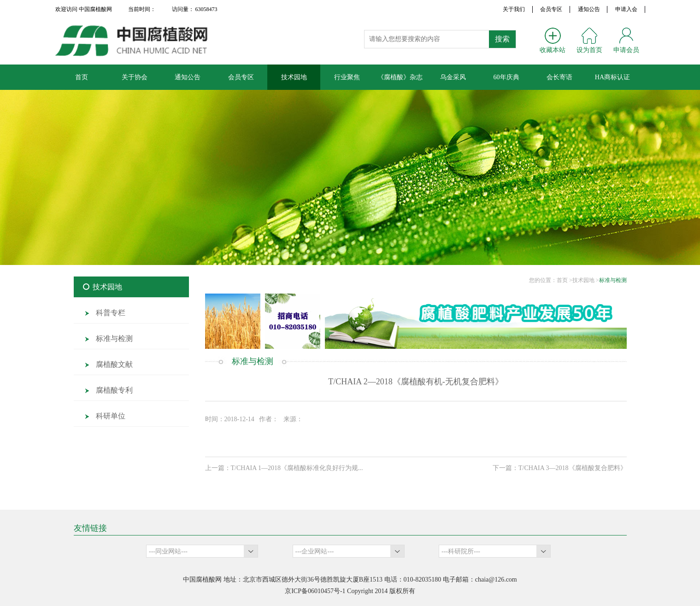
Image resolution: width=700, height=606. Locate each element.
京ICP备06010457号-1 (315, 591)
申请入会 (626, 9)
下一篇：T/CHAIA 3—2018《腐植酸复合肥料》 (560, 468)
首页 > (565, 280)
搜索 (502, 39)
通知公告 (589, 9)
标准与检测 (613, 280)
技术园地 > (586, 280)
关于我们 (514, 9)
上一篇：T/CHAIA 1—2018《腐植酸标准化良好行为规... (284, 468)
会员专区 (551, 9)
